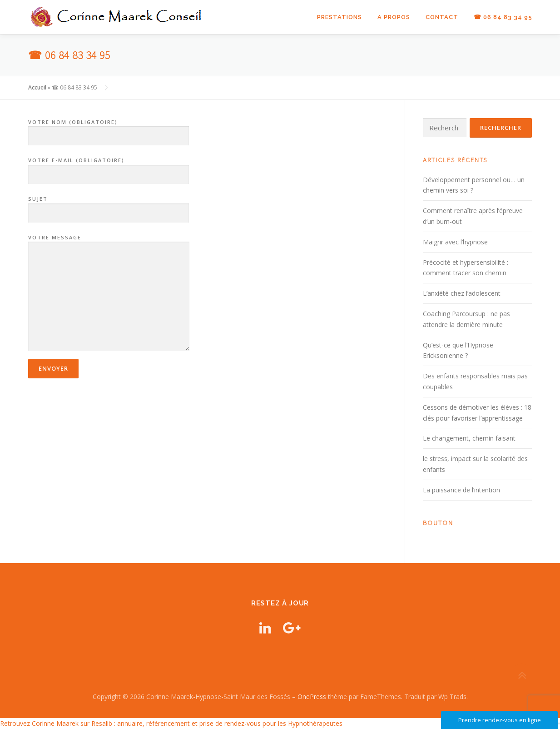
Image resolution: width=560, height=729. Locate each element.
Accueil (37, 87)
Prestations (339, 17)
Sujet (109, 206)
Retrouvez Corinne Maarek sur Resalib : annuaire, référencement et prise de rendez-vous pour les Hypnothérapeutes (171, 723)
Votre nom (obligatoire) (109, 129)
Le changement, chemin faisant (469, 438)
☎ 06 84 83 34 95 (503, 17)
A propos (394, 17)
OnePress (312, 697)
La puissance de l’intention (461, 490)
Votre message (109, 293)
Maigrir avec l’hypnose (455, 242)
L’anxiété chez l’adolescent (462, 293)
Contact (442, 17)
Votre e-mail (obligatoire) (109, 168)
